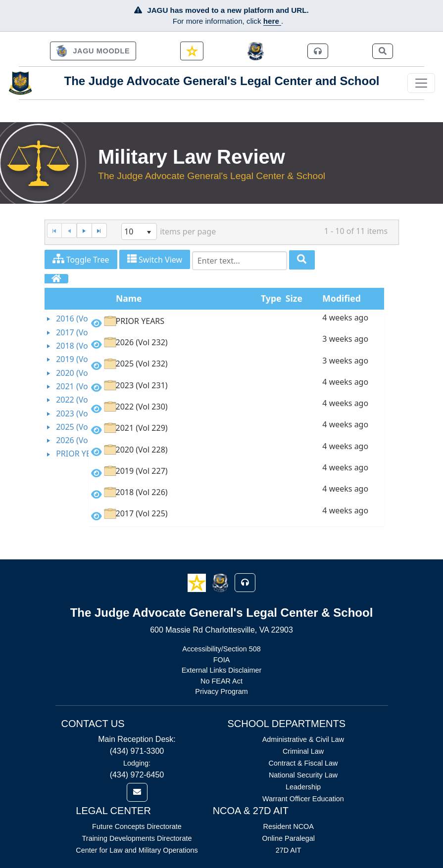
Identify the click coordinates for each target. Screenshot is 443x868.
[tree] (67, 387)
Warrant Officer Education (303, 799)
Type (271, 298)
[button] (198, 582)
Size (294, 298)
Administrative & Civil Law (303, 739)
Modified (342, 298)
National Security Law (303, 775)
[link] (93, 51)
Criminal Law (303, 751)
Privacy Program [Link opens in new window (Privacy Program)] (221, 691)
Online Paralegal (288, 838)
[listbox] (139, 231)
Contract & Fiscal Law (303, 763)
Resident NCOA (288, 826)
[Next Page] (84, 231)
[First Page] (54, 231)
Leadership (303, 787)
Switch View (155, 259)
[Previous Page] (69, 231)
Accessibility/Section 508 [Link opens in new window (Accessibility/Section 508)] (221, 649)
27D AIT (289, 850)
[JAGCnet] (256, 51)
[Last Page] (99, 231)
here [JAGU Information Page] (272, 21)
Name (129, 298)
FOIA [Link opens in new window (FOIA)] (222, 660)
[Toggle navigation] (421, 83)
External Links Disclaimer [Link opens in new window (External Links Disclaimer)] (222, 670)
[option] (236, 323)
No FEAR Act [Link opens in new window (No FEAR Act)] (221, 681)
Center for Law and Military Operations (137, 850)
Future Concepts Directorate (137, 826)
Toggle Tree (81, 259)
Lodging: (137, 763)
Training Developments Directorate (137, 838)
